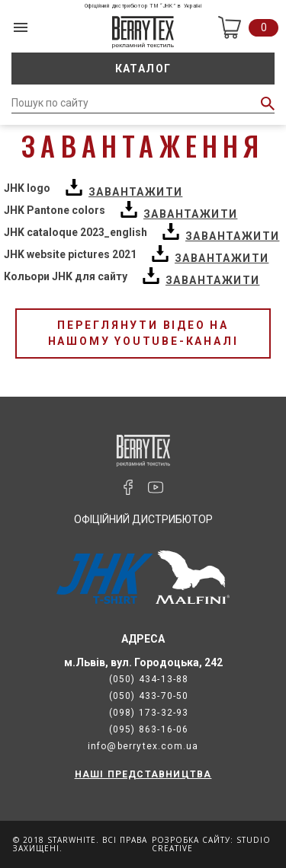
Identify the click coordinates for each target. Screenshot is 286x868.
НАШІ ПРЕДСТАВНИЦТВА (143, 774)
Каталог (143, 69)
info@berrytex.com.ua (143, 746)
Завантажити (135, 192)
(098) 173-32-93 (149, 713)
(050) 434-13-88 (149, 679)
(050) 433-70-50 (149, 696)
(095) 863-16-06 (149, 729)
